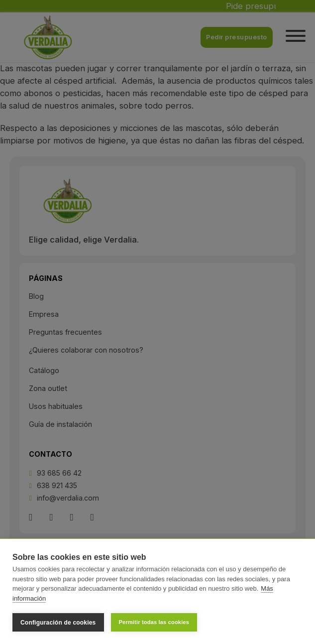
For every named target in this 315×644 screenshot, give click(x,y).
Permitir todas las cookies (154, 622)
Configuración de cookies (58, 623)
